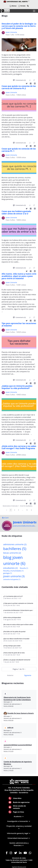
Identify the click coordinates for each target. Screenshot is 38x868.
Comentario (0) (19, 80)
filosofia (24, 568)
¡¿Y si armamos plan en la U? (13, 596)
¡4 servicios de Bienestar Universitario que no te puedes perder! (18, 610)
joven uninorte (14, 576)
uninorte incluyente (12, 579)
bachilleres (15, 549)
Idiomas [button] (13, 6)
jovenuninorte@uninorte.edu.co (25, 526)
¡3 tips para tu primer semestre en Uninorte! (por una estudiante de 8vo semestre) (18, 603)
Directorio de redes (19, 858)
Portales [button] (22, 6)
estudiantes (10, 568)
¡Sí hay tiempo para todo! (12, 646)
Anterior (10, 675)
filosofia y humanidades (13, 571)
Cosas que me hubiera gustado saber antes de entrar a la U (16, 212)
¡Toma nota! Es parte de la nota (14, 653)
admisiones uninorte (15, 544)
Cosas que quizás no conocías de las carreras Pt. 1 (19, 150)
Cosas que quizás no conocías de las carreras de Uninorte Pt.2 (19, 87)
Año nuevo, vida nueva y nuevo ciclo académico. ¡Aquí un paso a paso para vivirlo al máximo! (19, 276)
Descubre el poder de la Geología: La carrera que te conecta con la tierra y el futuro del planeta (19, 26)
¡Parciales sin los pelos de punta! (14, 632)
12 (27, 510)
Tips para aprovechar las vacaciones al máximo (19, 325)
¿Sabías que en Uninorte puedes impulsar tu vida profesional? (17, 387)
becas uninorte (12, 553)
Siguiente (28, 675)
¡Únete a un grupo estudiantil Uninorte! (17, 660)
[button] (28, 6)
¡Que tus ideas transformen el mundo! (16, 639)
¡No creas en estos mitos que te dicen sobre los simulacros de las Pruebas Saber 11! (18, 624)
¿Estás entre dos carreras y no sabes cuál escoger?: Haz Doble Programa (19, 447)
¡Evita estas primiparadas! (12, 617)
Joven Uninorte (11, 32)
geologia (8, 573)
